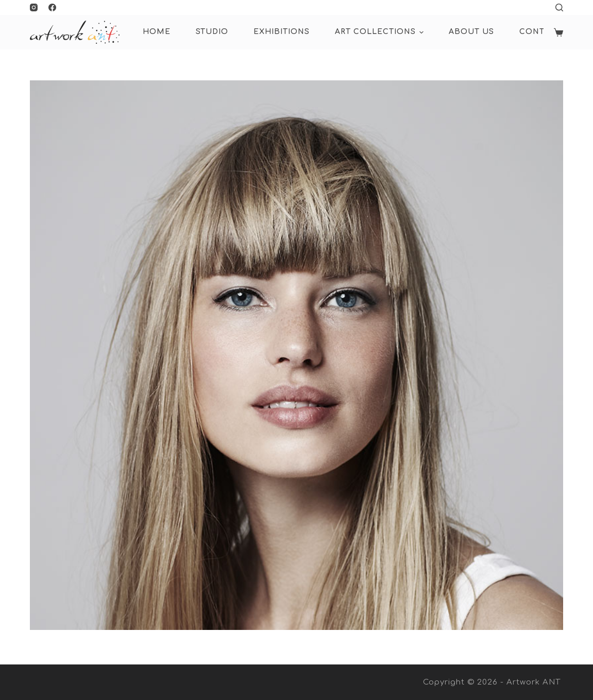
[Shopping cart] (558, 32)
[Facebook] (52, 7)
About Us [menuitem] (471, 32)
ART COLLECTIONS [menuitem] (381, 32)
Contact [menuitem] (540, 32)
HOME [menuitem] (157, 32)
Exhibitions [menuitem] (282, 32)
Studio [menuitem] (212, 32)
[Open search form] (559, 7)
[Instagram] (34, 7)
